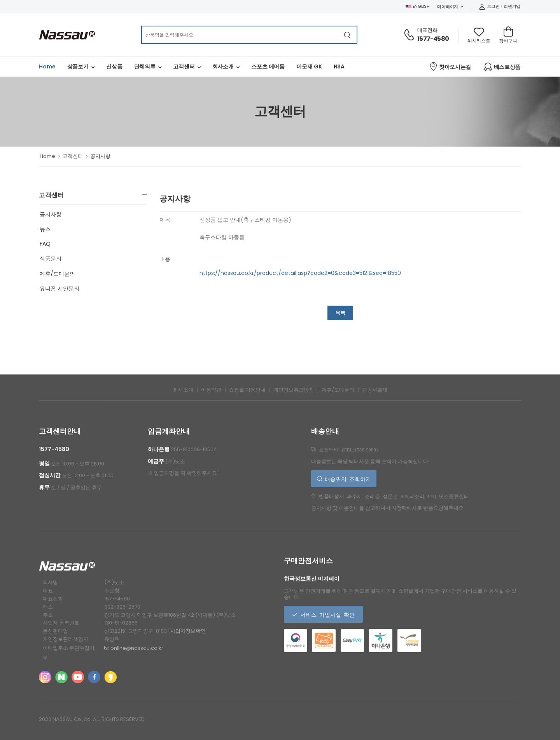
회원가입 (512, 6)
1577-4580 (433, 39)
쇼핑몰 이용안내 (247, 390)
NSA (339, 66)
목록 (340, 313)
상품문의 (51, 259)
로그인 (489, 6)
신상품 (114, 66)
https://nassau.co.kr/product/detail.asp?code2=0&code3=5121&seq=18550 (300, 273)
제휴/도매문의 (57, 274)
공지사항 (51, 214)
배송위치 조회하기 (346, 479)
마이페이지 (448, 7)
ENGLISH (418, 6)
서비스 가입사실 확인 (326, 614)
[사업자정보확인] (188, 631)
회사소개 (223, 66)
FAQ (45, 244)
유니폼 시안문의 (59, 289)
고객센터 (184, 66)
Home (47, 66)
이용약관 (211, 390)
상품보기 (78, 66)
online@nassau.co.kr (134, 648)
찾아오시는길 (450, 66)
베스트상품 (502, 67)
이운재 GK (309, 66)
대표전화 (427, 30)
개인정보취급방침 (294, 390)
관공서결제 (375, 390)
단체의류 (145, 66)
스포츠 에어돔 (268, 66)
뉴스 (45, 229)
